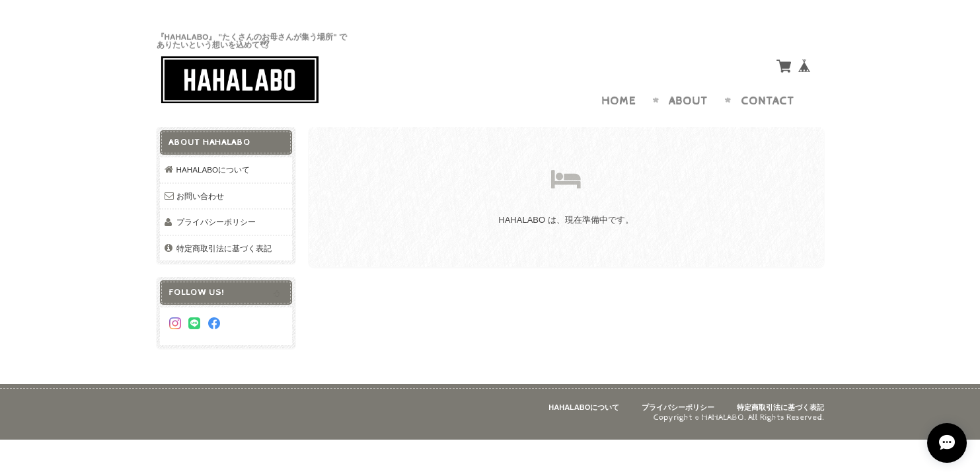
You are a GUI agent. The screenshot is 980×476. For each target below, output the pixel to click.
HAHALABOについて (213, 170)
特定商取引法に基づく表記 (224, 248)
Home (619, 101)
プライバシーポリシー (216, 222)
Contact (768, 101)
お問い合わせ (200, 196)
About (688, 101)
